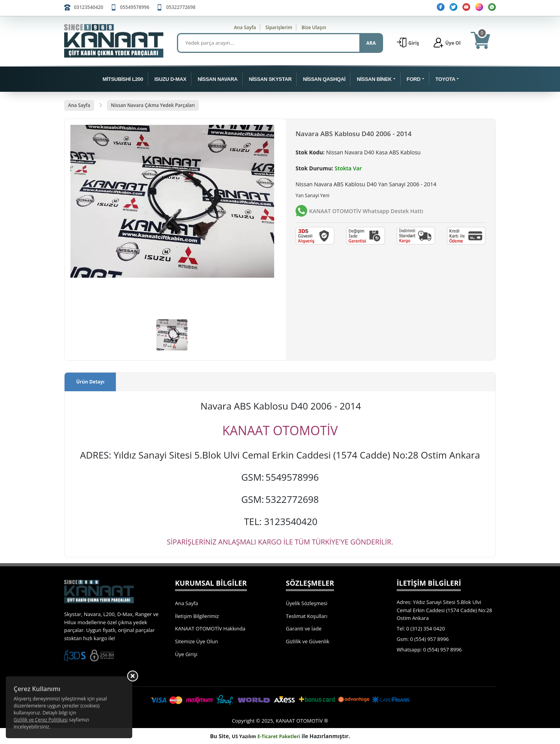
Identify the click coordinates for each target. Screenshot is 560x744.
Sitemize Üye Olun (196, 641)
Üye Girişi (186, 654)
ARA (371, 43)
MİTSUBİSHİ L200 (123, 79)
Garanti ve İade (304, 628)
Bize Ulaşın (314, 27)
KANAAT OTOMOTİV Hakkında (210, 628)
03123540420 (88, 7)
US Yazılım (244, 736)
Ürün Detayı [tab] (90, 382)
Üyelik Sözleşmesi (307, 603)
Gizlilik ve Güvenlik (308, 641)
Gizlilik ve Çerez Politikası (41, 720)
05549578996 (135, 7)
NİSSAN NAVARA (218, 79)
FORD (414, 79)
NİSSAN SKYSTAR (270, 79)
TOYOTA (445, 79)
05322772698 (181, 7)
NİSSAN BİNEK (374, 79)
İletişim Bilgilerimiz (197, 616)
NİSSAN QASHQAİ (324, 79)
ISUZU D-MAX (170, 79)
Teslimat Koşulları (307, 616)
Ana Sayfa (245, 27)
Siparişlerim (279, 27)
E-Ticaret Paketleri (279, 736)
